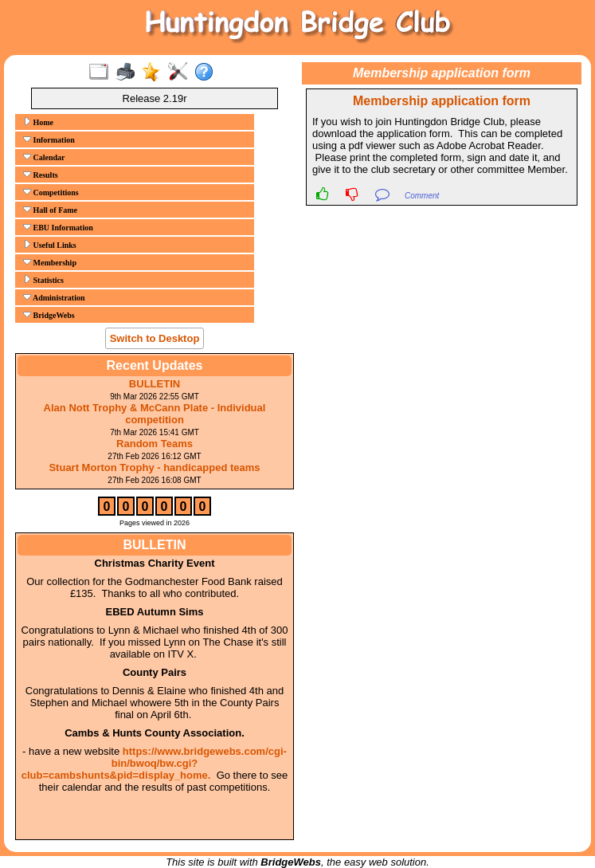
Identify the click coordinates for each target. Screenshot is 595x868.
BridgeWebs (49, 315)
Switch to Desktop (155, 338)
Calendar (44, 157)
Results (41, 175)
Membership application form (442, 101)
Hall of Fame (50, 210)
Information (49, 139)
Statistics (43, 280)
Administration (54, 297)
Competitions (51, 192)
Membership (50, 262)
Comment (422, 196)
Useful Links (50, 245)
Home (38, 122)
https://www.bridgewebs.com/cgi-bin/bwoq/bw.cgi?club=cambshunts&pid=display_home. (154, 763)
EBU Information (58, 227)
